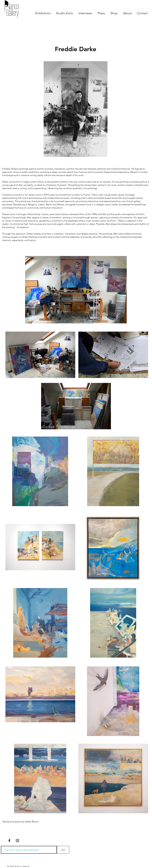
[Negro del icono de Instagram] (17, 841)
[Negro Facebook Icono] (9, 841)
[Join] (63, 850)
